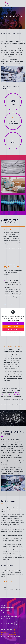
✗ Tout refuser (13, 327)
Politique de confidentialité (13, 333)
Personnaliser (13, 330)
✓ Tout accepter (13, 324)
